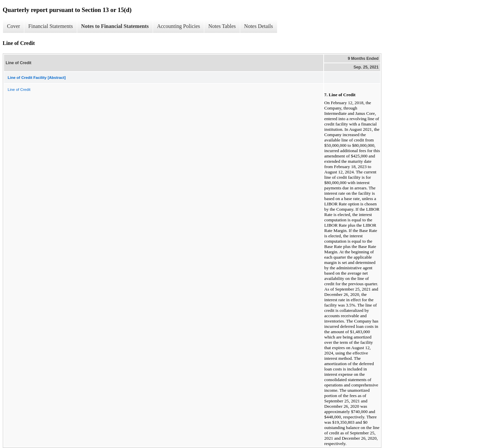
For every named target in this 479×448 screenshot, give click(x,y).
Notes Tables (222, 26)
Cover (13, 26)
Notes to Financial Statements (115, 26)
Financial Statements (51, 26)
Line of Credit (19, 90)
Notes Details (259, 26)
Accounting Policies (178, 26)
